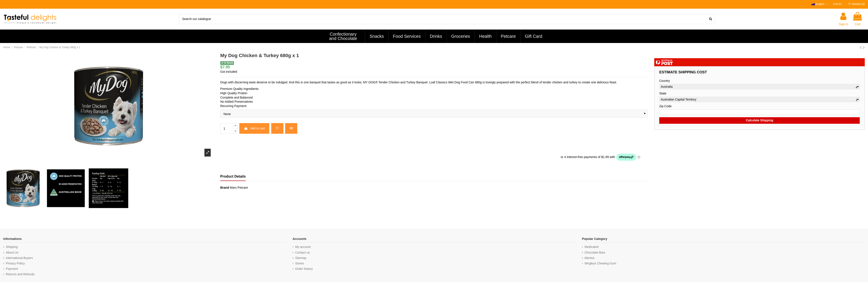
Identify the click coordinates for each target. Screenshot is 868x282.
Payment (12, 269)
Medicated (592, 247)
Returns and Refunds (20, 274)
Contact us (302, 252)
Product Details (233, 176)
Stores (299, 263)
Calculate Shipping (759, 120)
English (820, 4)
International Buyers (19, 258)
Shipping (12, 247)
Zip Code (665, 106)
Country (665, 81)
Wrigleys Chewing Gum (600, 263)
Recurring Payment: (234, 106)
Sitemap (301, 258)
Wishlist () (856, 4)
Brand (225, 188)
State (663, 93)
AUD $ (838, 4)
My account (303, 247)
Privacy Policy (15, 263)
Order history (304, 269)
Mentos (590, 258)
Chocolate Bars (595, 252)
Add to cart (254, 128)
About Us (12, 252)
